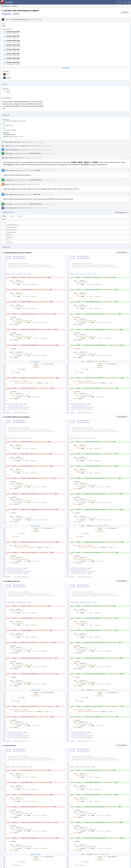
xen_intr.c (10, 237)
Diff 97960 (37, 194)
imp (8, 74)
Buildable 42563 (10, 135)
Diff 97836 (37, 170)
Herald (7, 146)
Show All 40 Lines (35, 361)
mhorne (8, 92)
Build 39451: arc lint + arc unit (14, 137)
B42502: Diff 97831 (35, 153)
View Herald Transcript (35, 146)
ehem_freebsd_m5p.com (20, 19)
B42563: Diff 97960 (35, 204)
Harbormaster (9, 153)
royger (8, 90)
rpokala (9, 78)
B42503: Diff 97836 (35, 180)
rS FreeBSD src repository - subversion (14, 121)
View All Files (65, 68)
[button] (129, 2)
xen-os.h (10, 242)
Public (17, 14)
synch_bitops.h (12, 227)
